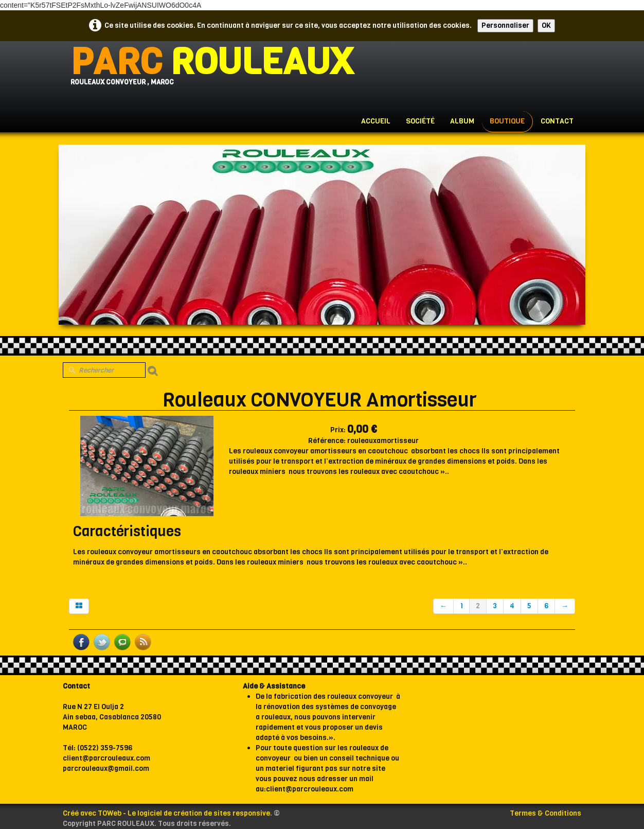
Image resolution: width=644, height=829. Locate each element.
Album (462, 121)
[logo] (212, 72)
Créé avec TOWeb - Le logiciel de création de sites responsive (166, 813)
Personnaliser (505, 25)
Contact (557, 121)
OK (546, 25)
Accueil (376, 121)
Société (420, 121)
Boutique (507, 121)
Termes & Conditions (545, 813)
